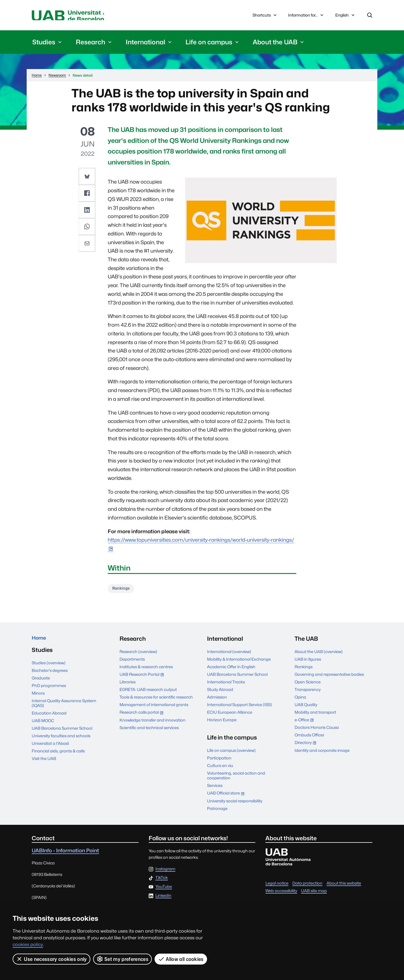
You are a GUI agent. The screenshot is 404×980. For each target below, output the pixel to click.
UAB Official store (227, 796)
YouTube (164, 889)
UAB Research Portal (143, 677)
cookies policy (28, 944)
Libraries (128, 684)
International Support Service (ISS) (239, 707)
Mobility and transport (315, 715)
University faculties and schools (61, 740)
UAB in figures (308, 662)
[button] (88, 178)
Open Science (308, 684)
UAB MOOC (43, 725)
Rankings (123, 590)
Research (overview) (138, 654)
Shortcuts (265, 16)
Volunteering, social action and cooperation (236, 778)
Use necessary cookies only (51, 959)
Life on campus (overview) (231, 753)
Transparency (308, 692)
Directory (307, 746)
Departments (132, 662)
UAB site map (314, 893)
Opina (300, 699)
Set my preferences (123, 959)
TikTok (162, 881)
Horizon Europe (222, 722)
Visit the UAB (44, 763)
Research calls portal (143, 715)
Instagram (165, 872)
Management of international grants (154, 707)
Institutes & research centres (146, 669)
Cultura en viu (220, 768)
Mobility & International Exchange (239, 662)
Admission (217, 699)
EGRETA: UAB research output (148, 692)
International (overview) (229, 654)
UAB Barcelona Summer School (62, 733)
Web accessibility (281, 893)
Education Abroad (49, 717)
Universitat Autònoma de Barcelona (85, 16)
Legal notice (277, 886)
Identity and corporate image (322, 753)
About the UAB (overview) (319, 654)
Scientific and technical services (149, 730)
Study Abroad (220, 692)
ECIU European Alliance (230, 715)
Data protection (307, 886)
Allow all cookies (181, 959)
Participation (219, 760)
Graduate (41, 682)
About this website (344, 886)
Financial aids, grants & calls (58, 755)
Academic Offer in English (231, 669)
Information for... (306, 16)
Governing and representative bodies (329, 677)
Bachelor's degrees (50, 675)
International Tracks (226, 684)
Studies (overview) (49, 667)
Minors (38, 698)
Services (215, 788)
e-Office (306, 723)
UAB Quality (306, 707)
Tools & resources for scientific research (156, 699)
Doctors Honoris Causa (317, 730)
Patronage (217, 811)
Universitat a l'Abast (50, 748)
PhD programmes (49, 690)
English (345, 17)
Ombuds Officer (309, 737)
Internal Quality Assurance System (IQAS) (64, 707)
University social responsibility (235, 803)
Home (40, 641)
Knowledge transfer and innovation (152, 723)
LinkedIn (163, 898)
